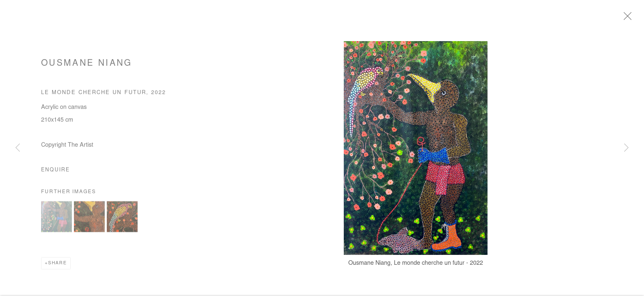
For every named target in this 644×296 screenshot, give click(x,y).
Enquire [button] (55, 172)
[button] (56, 219)
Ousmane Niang (87, 66)
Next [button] (626, 148)
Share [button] (57, 265)
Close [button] (628, 18)
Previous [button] (18, 148)
